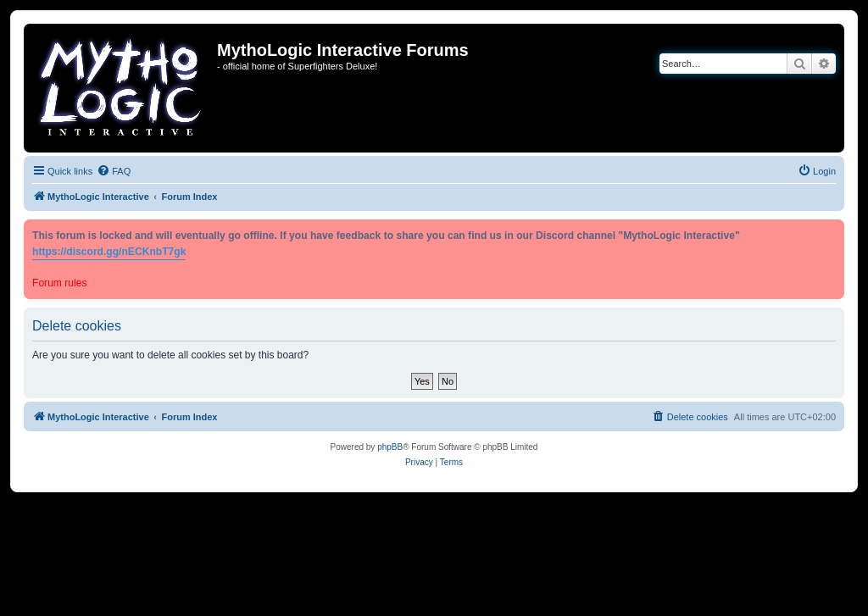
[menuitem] (114, 171)
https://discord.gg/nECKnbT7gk (109, 252)
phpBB (390, 447)
